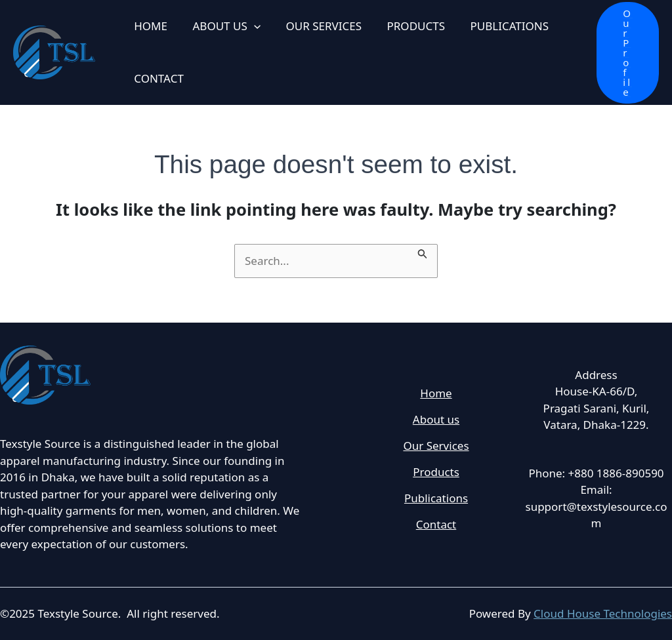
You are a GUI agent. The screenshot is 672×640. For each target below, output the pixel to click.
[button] (628, 53)
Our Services (436, 446)
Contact (436, 526)
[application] (249, 26)
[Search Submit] (423, 252)
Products (436, 472)
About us (436, 419)
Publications (436, 499)
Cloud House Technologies (603, 613)
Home (436, 393)
